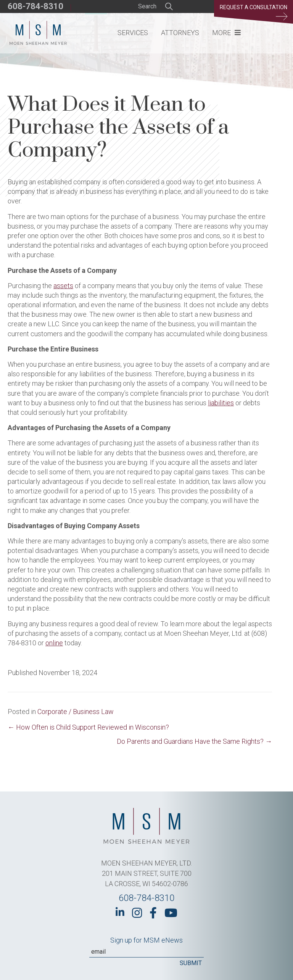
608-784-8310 (35, 6)
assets (63, 286)
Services (133, 33)
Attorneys (180, 33)
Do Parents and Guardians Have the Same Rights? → (194, 741)
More (221, 33)
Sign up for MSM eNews (146, 940)
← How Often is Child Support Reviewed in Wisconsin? (88, 727)
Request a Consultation (254, 12)
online (54, 643)
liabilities (221, 403)
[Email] (146, 952)
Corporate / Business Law (76, 712)
